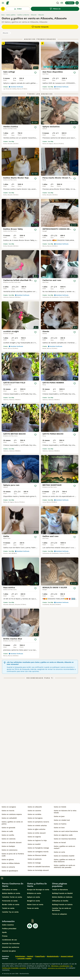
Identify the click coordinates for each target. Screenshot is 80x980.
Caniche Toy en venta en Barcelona (62, 909)
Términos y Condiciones (60, 966)
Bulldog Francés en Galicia (62, 905)
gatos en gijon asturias (37, 829)
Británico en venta (34, 893)
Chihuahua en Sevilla (60, 901)
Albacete (6, 33)
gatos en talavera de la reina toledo (65, 812)
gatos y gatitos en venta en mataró (64, 847)
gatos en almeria (8, 867)
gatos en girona (8, 860)
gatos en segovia (34, 837)
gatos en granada (8, 828)
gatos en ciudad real (62, 820)
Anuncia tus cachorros (11, 947)
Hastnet (30, 956)
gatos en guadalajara (10, 871)
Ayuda (4, 932)
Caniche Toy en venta (10, 912)
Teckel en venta (8, 908)
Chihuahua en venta (10, 890)
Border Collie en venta (11, 905)
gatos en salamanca (10, 850)
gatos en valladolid (9, 818)
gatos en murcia (8, 811)
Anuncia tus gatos (9, 951)
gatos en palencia (35, 859)
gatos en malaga (34, 863)
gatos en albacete (35, 807)
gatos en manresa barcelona (65, 839)
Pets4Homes (20, 956)
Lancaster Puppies (24, 958)
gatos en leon (59, 828)
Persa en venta (33, 908)
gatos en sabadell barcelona (39, 867)
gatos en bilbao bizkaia (11, 863)
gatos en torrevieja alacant (38, 870)
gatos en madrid (34, 844)
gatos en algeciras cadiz (63, 835)
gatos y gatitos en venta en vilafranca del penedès (64, 866)
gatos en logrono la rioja (37, 840)
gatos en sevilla (8, 835)
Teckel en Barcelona (60, 890)
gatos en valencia (9, 839)
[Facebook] (30, 926)
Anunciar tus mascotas (11, 944)
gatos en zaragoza (9, 807)
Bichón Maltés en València (62, 897)
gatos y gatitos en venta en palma (12, 823)
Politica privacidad (9, 929)
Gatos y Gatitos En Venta (37, 885)
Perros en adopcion (59, 914)
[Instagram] (35, 926)
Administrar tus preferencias (56, 968)
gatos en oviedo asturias (37, 826)
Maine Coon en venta (35, 905)
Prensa (5, 936)
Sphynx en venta (33, 897)
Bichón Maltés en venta (11, 893)
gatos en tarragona (35, 818)
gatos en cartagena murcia (38, 852)
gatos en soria (59, 852)
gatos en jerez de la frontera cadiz (13, 855)
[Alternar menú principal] (3, 3)
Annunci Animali (67, 956)
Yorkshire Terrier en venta (12, 897)
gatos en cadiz (7, 831)
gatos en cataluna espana (12, 814)
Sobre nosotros (8, 925)
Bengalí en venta (33, 901)
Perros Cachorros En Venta (13, 885)
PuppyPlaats (40, 956)
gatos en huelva (60, 824)
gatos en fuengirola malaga (38, 848)
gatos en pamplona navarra (38, 822)
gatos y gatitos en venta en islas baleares (64, 861)
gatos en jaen (59, 816)
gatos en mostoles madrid (64, 856)
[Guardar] (35, 73)
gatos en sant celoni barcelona (66, 831)
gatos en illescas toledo (37, 855)
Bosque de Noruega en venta (38, 890)
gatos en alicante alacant (12, 843)
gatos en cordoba (34, 814)
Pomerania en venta (10, 901)
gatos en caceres (34, 811)
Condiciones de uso (9, 940)
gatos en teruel (60, 843)
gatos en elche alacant (37, 833)
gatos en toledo (60, 807)
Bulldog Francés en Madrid (62, 893)
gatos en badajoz (8, 846)
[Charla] (62, 3)
